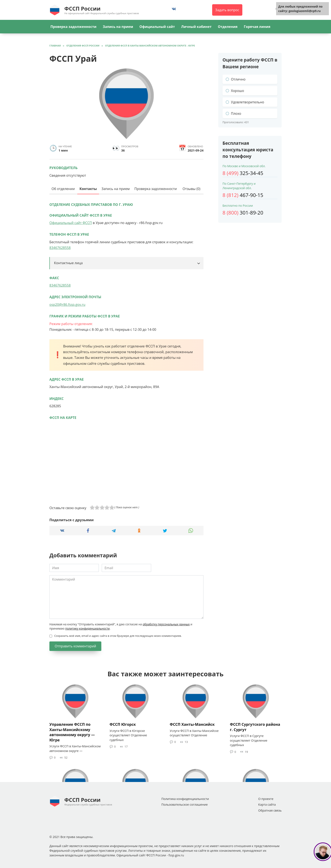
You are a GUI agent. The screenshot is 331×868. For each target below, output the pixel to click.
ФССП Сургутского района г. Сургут (255, 727)
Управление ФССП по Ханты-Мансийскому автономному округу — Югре (72, 732)
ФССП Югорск (123, 724)
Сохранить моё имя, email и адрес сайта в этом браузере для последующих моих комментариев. (118, 636)
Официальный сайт (157, 27)
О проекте (266, 799)
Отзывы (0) (191, 189)
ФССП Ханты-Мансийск (192, 724)
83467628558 (60, 248)
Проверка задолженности (73, 27)
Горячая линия (257, 27)
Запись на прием (118, 27)
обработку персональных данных (166, 624)
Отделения (228, 27)
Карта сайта (267, 804)
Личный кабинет (196, 27)
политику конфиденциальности (87, 628)
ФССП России (82, 8)
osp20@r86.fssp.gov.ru (67, 305)
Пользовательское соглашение (184, 804)
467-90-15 (243, 195)
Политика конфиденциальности (185, 799)
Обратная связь (270, 810)
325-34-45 (243, 173)
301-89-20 (243, 213)
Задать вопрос (227, 10)
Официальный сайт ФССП (71, 223)
